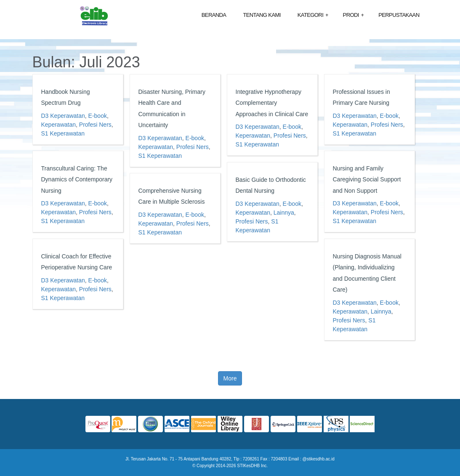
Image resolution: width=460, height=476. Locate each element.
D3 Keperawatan (63, 116)
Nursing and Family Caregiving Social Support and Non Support (367, 179)
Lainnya (284, 213)
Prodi (354, 15)
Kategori (313, 15)
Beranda (214, 15)
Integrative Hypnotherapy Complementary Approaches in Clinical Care (272, 103)
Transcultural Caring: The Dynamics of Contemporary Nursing (77, 179)
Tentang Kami (262, 15)
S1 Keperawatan (63, 133)
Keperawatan (59, 125)
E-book (98, 116)
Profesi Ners (95, 125)
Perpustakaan (399, 15)
